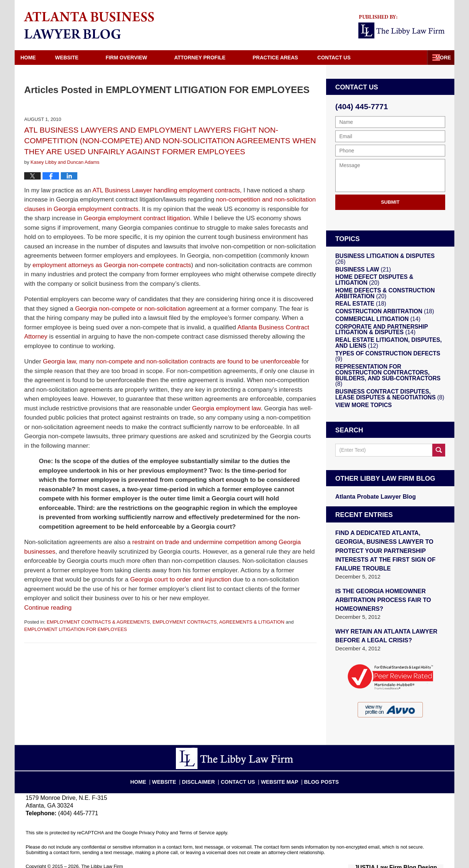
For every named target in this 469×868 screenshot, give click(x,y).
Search (439, 453)
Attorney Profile (215, 58)
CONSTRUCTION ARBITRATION (379, 315)
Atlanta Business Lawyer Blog (89, 25)
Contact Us (416, 58)
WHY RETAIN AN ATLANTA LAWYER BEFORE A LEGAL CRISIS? (383, 624)
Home (36, 58)
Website (82, 58)
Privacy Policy (154, 821)
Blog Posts (314, 766)
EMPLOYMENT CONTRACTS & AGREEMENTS (98, 622)
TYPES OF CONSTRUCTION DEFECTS (386, 363)
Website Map (277, 766)
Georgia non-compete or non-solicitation (130, 309)
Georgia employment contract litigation (137, 218)
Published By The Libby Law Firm (403, 27)
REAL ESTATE (358, 306)
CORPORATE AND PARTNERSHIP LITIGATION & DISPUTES (376, 337)
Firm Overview (142, 58)
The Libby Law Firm (102, 854)
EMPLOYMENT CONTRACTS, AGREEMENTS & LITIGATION (218, 622)
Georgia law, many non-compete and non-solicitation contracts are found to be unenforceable (171, 361)
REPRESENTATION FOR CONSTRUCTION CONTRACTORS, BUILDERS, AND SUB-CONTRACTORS (386, 378)
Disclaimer (205, 766)
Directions (357, 58)
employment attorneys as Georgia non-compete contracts (112, 265)
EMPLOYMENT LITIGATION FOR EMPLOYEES (76, 629)
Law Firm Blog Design (408, 855)
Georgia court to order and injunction (181, 579)
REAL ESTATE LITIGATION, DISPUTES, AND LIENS (389, 351)
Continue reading (48, 608)
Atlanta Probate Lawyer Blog (373, 499)
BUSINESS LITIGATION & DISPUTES (385, 257)
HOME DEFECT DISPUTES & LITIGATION (385, 279)
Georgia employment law (226, 408)
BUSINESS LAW (360, 267)
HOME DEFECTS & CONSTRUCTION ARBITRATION (380, 293)
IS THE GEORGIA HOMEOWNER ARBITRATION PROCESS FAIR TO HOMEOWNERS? (380, 590)
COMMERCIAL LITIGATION (373, 325)
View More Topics (360, 407)
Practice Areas (291, 58)
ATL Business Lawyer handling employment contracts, (167, 190)
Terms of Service (197, 821)
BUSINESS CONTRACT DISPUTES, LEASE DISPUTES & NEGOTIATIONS (387, 395)
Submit (390, 202)
